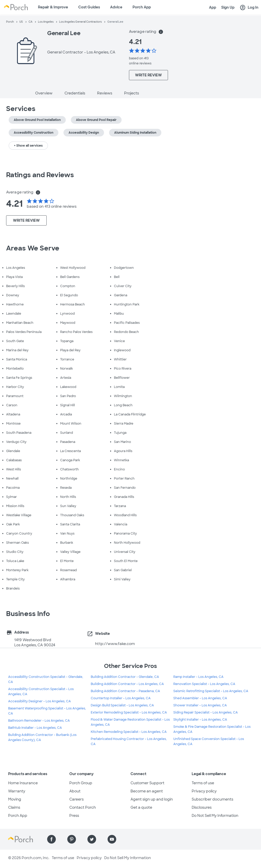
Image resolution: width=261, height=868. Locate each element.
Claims (14, 807)
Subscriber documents (212, 799)
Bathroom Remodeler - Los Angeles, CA (39, 721)
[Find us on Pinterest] (72, 839)
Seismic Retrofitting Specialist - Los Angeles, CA (211, 691)
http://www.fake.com (115, 644)
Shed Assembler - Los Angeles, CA (200, 698)
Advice (116, 7)
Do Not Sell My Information (215, 816)
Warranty (17, 791)
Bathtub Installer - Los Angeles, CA (35, 728)
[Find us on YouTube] (112, 839)
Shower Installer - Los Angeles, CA (200, 705)
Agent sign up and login (152, 799)
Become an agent (147, 791)
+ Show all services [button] (28, 146)
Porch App (142, 7)
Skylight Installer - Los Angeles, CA (200, 720)
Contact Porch (83, 807)
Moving (15, 799)
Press (74, 816)
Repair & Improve (53, 7)
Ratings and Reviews (40, 175)
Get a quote (141, 807)
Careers (76, 799)
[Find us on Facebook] (51, 839)
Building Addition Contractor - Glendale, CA (125, 677)
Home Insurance (23, 783)
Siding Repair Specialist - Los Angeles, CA (206, 712)
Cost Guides (89, 7)
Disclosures (202, 807)
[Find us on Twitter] (92, 839)
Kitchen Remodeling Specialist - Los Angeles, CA (129, 732)
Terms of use (203, 783)
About (75, 791)
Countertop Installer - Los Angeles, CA (121, 698)
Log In (249, 8)
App (213, 7)
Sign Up (228, 7)
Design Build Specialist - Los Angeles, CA (122, 705)
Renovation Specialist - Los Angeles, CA (204, 684)
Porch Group (81, 783)
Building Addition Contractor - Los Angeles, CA (127, 684)
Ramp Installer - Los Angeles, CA (198, 677)
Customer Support (147, 783)
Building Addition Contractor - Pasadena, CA (125, 691)
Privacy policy (204, 791)
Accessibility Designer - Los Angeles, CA (40, 701)
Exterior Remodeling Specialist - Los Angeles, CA (129, 712)
